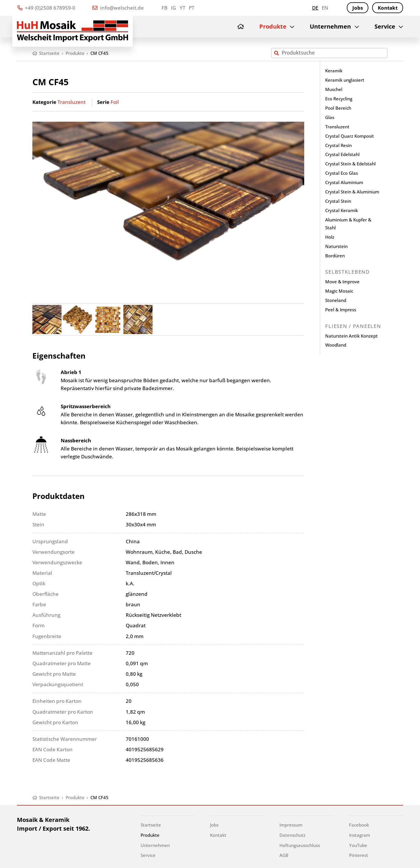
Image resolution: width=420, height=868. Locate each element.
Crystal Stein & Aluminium (352, 192)
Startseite (151, 825)
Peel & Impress (341, 310)
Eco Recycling (339, 99)
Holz (330, 237)
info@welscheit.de (118, 8)
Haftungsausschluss (300, 845)
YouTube (358, 845)
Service (385, 26)
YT (182, 8)
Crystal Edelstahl (342, 154)
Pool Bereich (338, 108)
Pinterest (359, 855)
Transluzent (71, 102)
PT (191, 8)
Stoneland (336, 300)
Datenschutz (292, 835)
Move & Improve (342, 282)
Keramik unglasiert (345, 80)
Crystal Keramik (342, 210)
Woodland (336, 345)
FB (164, 8)
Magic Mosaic (339, 291)
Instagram (360, 835)
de (315, 8)
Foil (115, 102)
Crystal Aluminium (344, 182)
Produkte (273, 26)
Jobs (358, 8)
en (325, 8)
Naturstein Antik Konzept (351, 336)
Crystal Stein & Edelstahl (350, 164)
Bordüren (335, 256)
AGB (284, 855)
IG (173, 8)
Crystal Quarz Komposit (350, 136)
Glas (330, 117)
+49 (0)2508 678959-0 (46, 8)
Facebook (359, 825)
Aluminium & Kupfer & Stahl (348, 224)
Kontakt (388, 8)
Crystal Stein (338, 201)
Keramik (334, 71)
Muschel (334, 89)
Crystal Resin (338, 145)
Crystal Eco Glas (342, 173)
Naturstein (336, 246)
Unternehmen (330, 26)
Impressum (291, 825)
